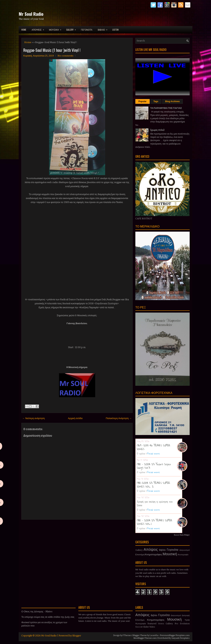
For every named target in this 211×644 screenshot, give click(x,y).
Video (152, 627)
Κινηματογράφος (153, 554)
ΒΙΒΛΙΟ (104, 29)
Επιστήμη (140, 555)
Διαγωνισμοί (184, 550)
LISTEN (115, 30)
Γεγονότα (173, 550)
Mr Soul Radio (31, 14)
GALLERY (72, 29)
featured (152, 624)
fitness (161, 624)
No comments (66, 56)
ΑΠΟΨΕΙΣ (39, 29)
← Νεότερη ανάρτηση (34, 418)
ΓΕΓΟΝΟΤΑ (87, 30)
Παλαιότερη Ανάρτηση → (119, 418)
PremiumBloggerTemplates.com (175, 635)
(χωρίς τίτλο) (157, 130)
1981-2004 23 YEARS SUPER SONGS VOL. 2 (153, 485)
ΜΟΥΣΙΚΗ (56, 29)
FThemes (127, 635)
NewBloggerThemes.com (145, 638)
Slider (146, 627)
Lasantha (154, 635)
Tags (156, 101)
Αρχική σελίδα (75, 418)
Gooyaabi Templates (181, 638)
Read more (154, 453)
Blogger (77, 636)
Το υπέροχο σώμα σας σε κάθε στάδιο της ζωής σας (48, 617)
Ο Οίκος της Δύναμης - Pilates (37, 611)
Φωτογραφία (183, 555)
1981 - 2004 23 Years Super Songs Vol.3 (154, 466)
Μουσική (170, 554)
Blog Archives (172, 101)
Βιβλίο (163, 550)
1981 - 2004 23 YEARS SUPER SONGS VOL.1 (154, 522)
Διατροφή (186, 615)
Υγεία (187, 620)
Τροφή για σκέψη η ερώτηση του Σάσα (155, 503)
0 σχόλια (141, 453)
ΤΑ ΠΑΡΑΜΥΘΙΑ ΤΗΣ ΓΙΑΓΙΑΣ (166, 108)
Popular (143, 101)
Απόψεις (151, 550)
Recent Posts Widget (182, 535)
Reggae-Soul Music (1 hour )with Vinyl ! (52, 50)
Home (24, 30)
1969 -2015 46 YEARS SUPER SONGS (153, 447)
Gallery (139, 550)
